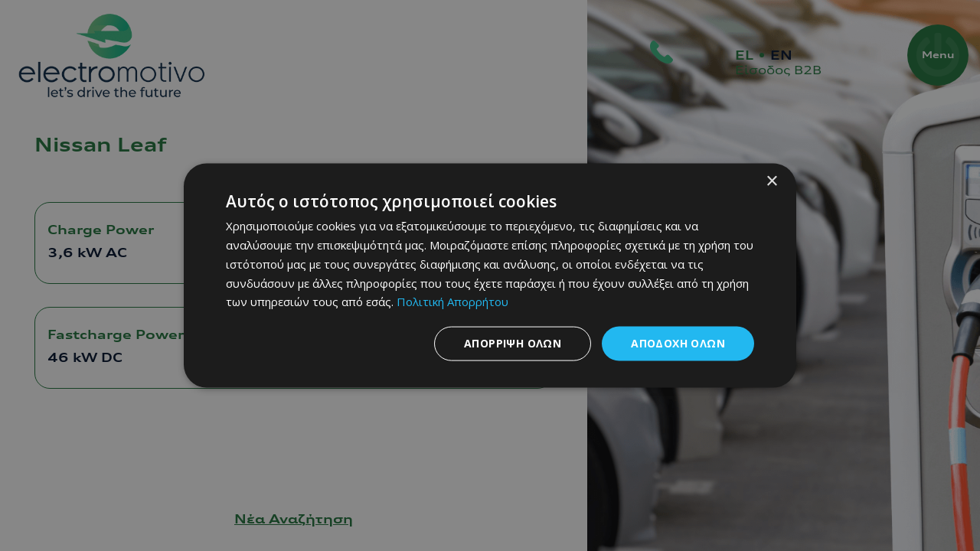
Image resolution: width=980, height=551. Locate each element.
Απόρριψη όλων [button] (513, 343)
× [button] (771, 182)
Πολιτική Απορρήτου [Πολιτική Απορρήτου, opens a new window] (452, 302)
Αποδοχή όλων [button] (678, 343)
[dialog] (490, 276)
